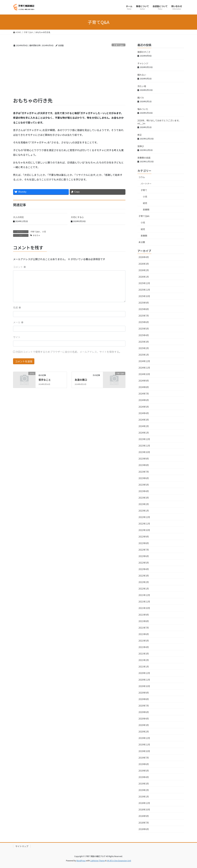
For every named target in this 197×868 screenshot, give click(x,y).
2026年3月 (144, 264)
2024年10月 (144, 374)
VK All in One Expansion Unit (119, 861)
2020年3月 (144, 725)
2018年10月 (144, 809)
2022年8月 (144, 543)
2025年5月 (144, 329)
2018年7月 (144, 823)
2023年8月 (144, 465)
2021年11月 (144, 602)
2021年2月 (144, 660)
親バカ (141, 98)
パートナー (146, 184)
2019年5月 (144, 771)
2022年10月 (144, 530)
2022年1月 (144, 589)
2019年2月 (144, 790)
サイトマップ (22, 846)
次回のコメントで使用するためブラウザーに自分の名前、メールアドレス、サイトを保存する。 (69, 352)
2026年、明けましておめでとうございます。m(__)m (159, 122)
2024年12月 (144, 361)
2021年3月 (144, 654)
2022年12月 (144, 517)
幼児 (145, 203)
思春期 (146, 210)
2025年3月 (144, 342)
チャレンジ (143, 63)
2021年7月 (144, 628)
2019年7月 (144, 758)
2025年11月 (144, 290)
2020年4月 (144, 719)
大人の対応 (18, 217)
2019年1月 (144, 797)
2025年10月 (144, 296)
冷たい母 (142, 86)
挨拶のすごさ (144, 52)
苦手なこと (45, 380)
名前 (17, 307)
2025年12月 (144, 283)
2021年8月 (144, 621)
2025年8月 (144, 309)
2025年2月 (144, 348)
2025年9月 (144, 303)
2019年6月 (144, 764)
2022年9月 (144, 537)
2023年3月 (144, 498)
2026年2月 (144, 270)
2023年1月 (144, 511)
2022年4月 (144, 569)
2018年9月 (144, 816)
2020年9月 (144, 693)
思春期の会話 (144, 158)
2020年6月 (144, 712)
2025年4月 (144, 335)
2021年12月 (144, 595)
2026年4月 (144, 257)
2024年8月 (144, 387)
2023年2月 (144, 504)
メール (18, 322)
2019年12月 (144, 738)
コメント (20, 267)
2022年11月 (144, 524)
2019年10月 (144, 751)
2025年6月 (144, 322)
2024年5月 (144, 407)
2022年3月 (144, 576)
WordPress (81, 861)
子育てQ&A (119, 45)
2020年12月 (144, 673)
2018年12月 (144, 803)
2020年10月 (144, 686)
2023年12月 (144, 439)
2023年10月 (144, 452)
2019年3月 (144, 784)
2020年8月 (144, 699)
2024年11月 (144, 368)
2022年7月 (144, 550)
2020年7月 (144, 706)
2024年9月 (144, 381)
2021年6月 (144, 634)
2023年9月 (144, 459)
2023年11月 (144, 446)
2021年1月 (144, 667)
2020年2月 (144, 732)
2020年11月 (144, 680)
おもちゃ (36, 235)
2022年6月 (144, 556)
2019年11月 (144, 744)
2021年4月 (144, 647)
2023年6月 (144, 478)
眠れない (142, 75)
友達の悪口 (81, 380)
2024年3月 (144, 420)
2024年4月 (144, 413)
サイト (17, 337)
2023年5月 (144, 485)
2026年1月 (144, 277)
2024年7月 (144, 394)
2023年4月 (144, 491)
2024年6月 (144, 400)
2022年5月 (144, 563)
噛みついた (143, 109)
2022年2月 (144, 582)
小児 (44, 232)
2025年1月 (144, 355)
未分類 (142, 242)
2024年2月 (144, 426)
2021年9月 (144, 615)
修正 (140, 135)
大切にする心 (77, 217)
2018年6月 (144, 829)
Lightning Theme (97, 861)
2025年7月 (144, 316)
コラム (142, 177)
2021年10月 (144, 608)
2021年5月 (144, 641)
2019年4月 (144, 777)
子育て (144, 190)
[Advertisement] (69, 74)
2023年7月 (144, 472)
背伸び (141, 146)
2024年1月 (144, 433)
